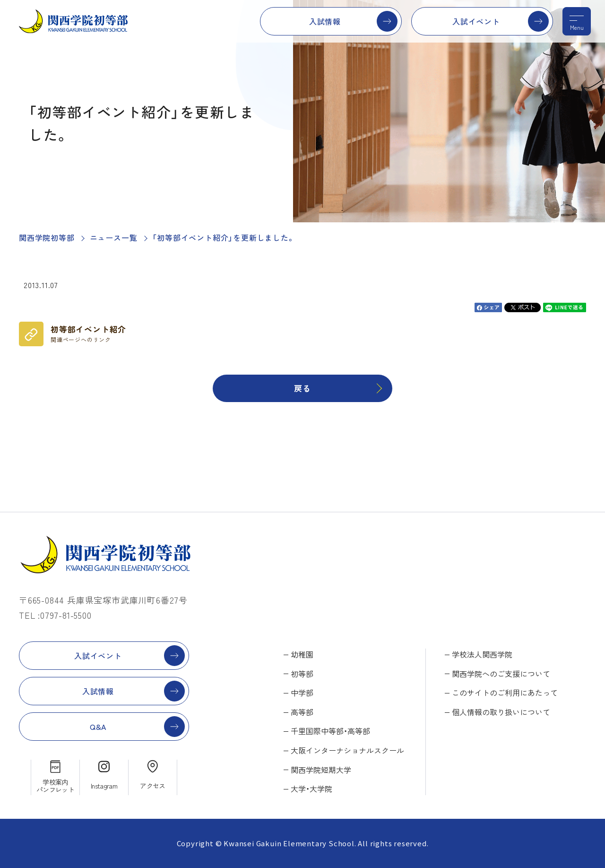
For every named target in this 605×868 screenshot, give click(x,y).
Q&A (98, 727)
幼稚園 (302, 654)
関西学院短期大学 (321, 770)
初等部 (302, 674)
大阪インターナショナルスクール (347, 750)
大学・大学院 (311, 789)
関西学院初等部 (47, 237)
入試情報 (325, 21)
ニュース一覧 (114, 237)
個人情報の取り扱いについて (501, 712)
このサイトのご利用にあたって (505, 693)
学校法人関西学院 (482, 654)
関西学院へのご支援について (501, 674)
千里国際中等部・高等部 (330, 731)
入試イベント (476, 21)
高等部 (302, 712)
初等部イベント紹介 (88, 333)
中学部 (302, 693)
